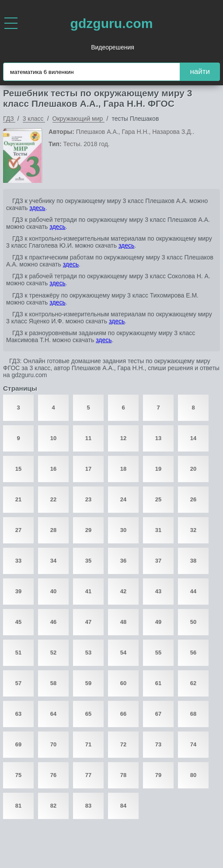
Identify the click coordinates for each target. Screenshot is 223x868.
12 (123, 438)
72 (123, 744)
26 (193, 499)
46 (53, 622)
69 (18, 744)
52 (53, 653)
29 (88, 530)
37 (158, 561)
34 (53, 561)
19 (158, 469)
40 (53, 591)
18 (123, 469)
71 (88, 744)
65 (88, 714)
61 (158, 683)
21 (18, 499)
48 (123, 622)
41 (88, 591)
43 (158, 591)
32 (193, 530)
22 (53, 499)
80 (193, 775)
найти (200, 72)
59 (88, 683)
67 (158, 714)
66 (123, 714)
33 (18, 561)
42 (123, 591)
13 (158, 438)
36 (123, 561)
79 (158, 775)
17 (88, 469)
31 (158, 530)
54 (123, 653)
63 (18, 714)
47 (88, 622)
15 (18, 469)
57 (18, 683)
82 (53, 806)
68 (193, 714)
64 (53, 714)
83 (88, 806)
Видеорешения (113, 47)
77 (88, 775)
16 (53, 469)
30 (123, 530)
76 (53, 775)
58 (53, 683)
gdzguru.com (112, 23)
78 (123, 775)
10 (53, 438)
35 (88, 561)
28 (53, 530)
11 (88, 438)
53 (88, 653)
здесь (37, 208)
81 (18, 806)
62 (193, 683)
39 (18, 591)
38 (193, 561)
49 (158, 622)
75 (18, 775)
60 (123, 683)
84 (123, 806)
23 (88, 499)
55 (158, 653)
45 (18, 622)
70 (53, 744)
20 (193, 469)
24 (123, 499)
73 (158, 744)
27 (18, 530)
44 (193, 591)
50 (193, 622)
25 (158, 499)
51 (18, 653)
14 (193, 438)
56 (193, 653)
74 (193, 744)
